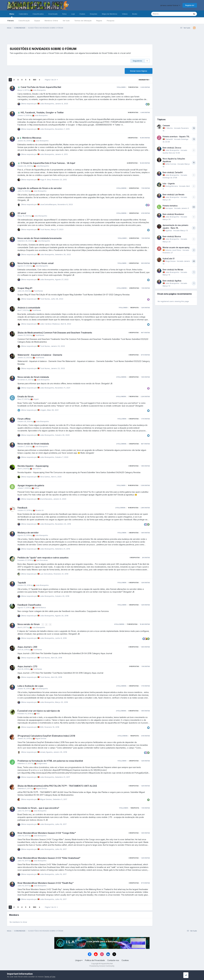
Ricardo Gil (39, 510)
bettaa (37, 488)
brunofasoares (46, 499)
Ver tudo (66, 21)
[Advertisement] (80, 38)
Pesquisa (111, 21)
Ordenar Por (144, 80)
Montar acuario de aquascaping (176, 247)
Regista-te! (190, 5)
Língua (79, 960)
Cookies (125, 960)
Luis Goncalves (42, 560)
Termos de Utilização (83, 21)
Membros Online (51, 21)
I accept (189, 975)
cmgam (36, 399)
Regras (99, 21)
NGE (38, 713)
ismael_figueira (46, 752)
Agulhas (169, 230)
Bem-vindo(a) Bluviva (172, 236)
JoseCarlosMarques (48, 204)
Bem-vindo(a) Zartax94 (173, 172)
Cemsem (166, 126)
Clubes (82, 14)
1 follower (121, 87)
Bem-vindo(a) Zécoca (172, 148)
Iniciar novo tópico (139, 71)
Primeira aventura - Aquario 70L (176, 137)
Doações (94, 14)
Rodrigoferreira (171, 186)
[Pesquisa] (164, 14)
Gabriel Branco (40, 608)
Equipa (37, 21)
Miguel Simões (41, 738)
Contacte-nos (113, 960)
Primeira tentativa (170, 206)
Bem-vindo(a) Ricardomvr (173, 214)
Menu (12, 15)
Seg (35, 80)
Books (135, 14)
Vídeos (125, 14)
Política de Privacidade (95, 960)
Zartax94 (169, 139)
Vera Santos (37, 469)
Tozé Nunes (45, 229)
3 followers (121, 188)
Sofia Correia (171, 164)
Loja (73, 14)
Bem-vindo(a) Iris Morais (173, 270)
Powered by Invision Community (102, 966)
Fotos (64, 14)
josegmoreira (42, 763)
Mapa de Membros (110, 14)
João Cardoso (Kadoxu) (50, 324)
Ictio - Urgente (169, 184)
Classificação (24, 21)
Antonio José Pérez (173, 250)
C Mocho (169, 128)
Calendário (23, 14)
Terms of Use (50, 977)
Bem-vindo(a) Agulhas (172, 281)
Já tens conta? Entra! (170, 5)
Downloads (53, 14)
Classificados (38, 14)
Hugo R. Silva (45, 180)
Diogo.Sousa (170, 261)
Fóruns (11, 21)
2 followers (122, 288)
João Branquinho (39, 90)
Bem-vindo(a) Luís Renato (174, 195)
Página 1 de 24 (51, 80)
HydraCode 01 (169, 259)
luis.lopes (169, 208)
